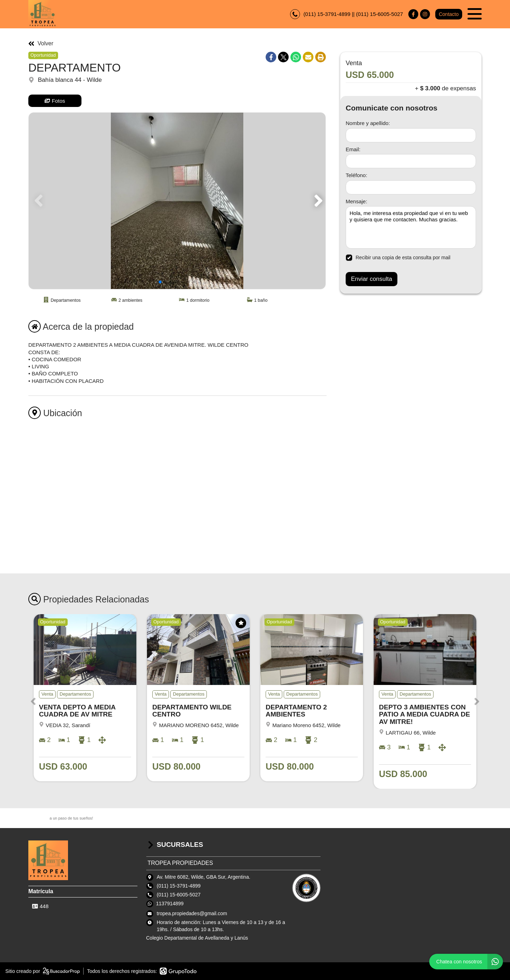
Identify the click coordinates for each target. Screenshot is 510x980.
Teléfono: (356, 175)
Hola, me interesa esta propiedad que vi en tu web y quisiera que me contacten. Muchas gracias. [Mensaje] (411, 227)
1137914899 (170, 903)
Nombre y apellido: (368, 123)
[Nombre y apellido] (411, 135)
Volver (41, 44)
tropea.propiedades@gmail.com (192, 913)
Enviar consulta (372, 279)
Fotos (55, 101)
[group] (177, 201)
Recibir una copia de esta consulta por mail (398, 258)
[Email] (411, 161)
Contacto (449, 14)
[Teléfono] (411, 187)
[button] (317, 201)
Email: (353, 149)
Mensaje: (356, 201)
